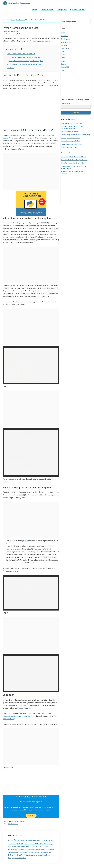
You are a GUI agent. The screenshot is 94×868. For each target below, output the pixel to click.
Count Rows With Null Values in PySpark (73, 157)
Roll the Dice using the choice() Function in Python (26, 64)
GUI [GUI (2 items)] (46, 847)
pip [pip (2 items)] (41, 849)
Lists (62, 51)
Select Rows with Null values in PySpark (73, 163)
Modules (64, 58)
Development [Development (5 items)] (16, 844)
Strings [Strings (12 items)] (11, 855)
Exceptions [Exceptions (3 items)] (17, 847)
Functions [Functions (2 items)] (38, 847)
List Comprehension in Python (71, 138)
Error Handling (66, 48)
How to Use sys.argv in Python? (71, 141)
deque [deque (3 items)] (10, 844)
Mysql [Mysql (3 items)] (37, 849)
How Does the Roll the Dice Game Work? (21, 54)
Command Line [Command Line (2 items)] (12, 841)
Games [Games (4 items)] (43, 847)
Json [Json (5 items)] (49, 847)
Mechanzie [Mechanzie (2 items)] (14, 849)
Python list (25, 538)
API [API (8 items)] (9, 838)
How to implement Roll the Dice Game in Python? (24, 57)
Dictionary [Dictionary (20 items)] (24, 844)
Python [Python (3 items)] (50, 849)
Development (65, 42)
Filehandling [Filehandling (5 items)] (24, 847)
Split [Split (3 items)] (49, 852)
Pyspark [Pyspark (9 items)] (45, 849)
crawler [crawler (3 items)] (33, 841)
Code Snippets (15, 819)
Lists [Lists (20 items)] (52, 846)
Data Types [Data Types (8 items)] (50, 841)
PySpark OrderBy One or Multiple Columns (74, 160)
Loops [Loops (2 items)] (10, 849)
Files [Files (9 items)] (29, 847)
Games (22, 819)
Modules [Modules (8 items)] (20, 849)
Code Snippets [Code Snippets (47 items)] (47, 837)
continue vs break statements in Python (16, 713)
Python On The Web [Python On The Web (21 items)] (16, 852)
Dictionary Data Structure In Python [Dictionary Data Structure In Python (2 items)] (36, 844)
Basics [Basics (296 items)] (17, 837)
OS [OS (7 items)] (39, 849)
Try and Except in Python (69, 147)
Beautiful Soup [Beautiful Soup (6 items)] (25, 838)
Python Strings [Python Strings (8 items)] (29, 852)
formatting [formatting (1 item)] (33, 847)
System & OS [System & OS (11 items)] (18, 855)
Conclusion (11, 68)
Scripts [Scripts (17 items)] (45, 852)
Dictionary (64, 45)
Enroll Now (31, 813)
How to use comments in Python (71, 144)
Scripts (63, 61)
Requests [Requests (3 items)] (40, 852)
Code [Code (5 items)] (39, 838)
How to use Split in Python (69, 132)
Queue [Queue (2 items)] (36, 852)
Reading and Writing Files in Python (72, 123)
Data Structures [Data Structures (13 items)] (41, 841)
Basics (63, 33)
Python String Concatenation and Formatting (75, 135)
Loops (63, 55)
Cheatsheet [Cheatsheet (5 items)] (34, 838)
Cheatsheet (65, 36)
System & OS (65, 67)
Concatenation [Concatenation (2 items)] (27, 841)
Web (62, 70)
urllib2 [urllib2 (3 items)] (24, 855)
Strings (63, 64)
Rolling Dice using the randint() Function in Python (26, 61)
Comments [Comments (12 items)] (20, 841)
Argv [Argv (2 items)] (12, 838)
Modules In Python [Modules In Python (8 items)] (29, 849)
